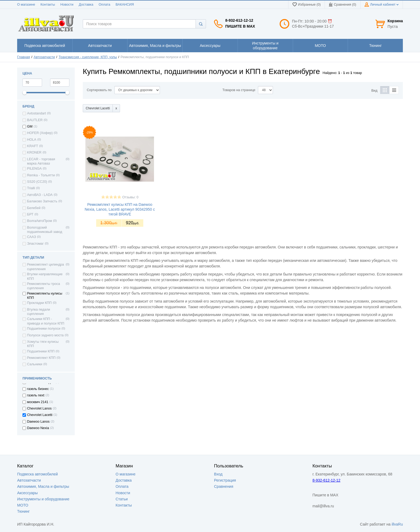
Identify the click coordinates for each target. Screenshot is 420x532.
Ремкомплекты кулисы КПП (45, 296)
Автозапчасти (44, 57)
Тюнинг (23, 511)
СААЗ (31, 237)
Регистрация (225, 480)
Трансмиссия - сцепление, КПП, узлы (88, 57)
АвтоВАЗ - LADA (40, 195)
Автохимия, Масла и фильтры (43, 486)
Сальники (35, 364)
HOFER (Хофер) (40, 133)
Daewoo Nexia (38, 428)
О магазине (26, 5)
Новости (67, 5)
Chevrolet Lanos (39, 408)
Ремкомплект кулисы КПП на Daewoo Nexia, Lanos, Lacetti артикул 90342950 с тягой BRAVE (120, 209)
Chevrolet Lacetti (40, 415)
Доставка (86, 5)
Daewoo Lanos (38, 422)
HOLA (32, 140)
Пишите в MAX (240, 26)
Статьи (122, 499)
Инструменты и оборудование (43, 499)
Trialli (31, 188)
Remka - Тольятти (41, 175)
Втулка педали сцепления (39, 312)
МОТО (23, 505)
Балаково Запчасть (42, 201)
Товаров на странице (239, 90)
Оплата (104, 5)
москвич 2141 (38, 402)
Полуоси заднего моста (45, 335)
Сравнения (224, 486)
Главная (24, 57)
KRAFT (33, 146)
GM (30, 127)
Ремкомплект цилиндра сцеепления (46, 267)
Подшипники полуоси (44, 329)
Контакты (48, 5)
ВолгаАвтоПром (40, 221)
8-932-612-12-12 (239, 20)
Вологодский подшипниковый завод (45, 230)
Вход (218, 474)
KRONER (34, 152)
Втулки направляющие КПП (45, 276)
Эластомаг (35, 244)
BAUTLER (35, 120)
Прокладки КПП (39, 303)
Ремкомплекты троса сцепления (44, 286)
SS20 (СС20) (37, 182)
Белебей (34, 208)
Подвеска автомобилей (37, 474)
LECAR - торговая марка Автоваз (41, 161)
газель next (36, 395)
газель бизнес (38, 389)
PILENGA (34, 169)
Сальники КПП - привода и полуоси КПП (46, 321)
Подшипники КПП (41, 351)
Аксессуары (27, 493)
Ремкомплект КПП (41, 358)
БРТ (30, 214)
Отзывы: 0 (130, 197)
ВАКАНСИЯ (125, 5)
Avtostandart (36, 113)
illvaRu (397, 524)
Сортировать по (99, 90)
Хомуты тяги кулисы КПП (43, 344)
